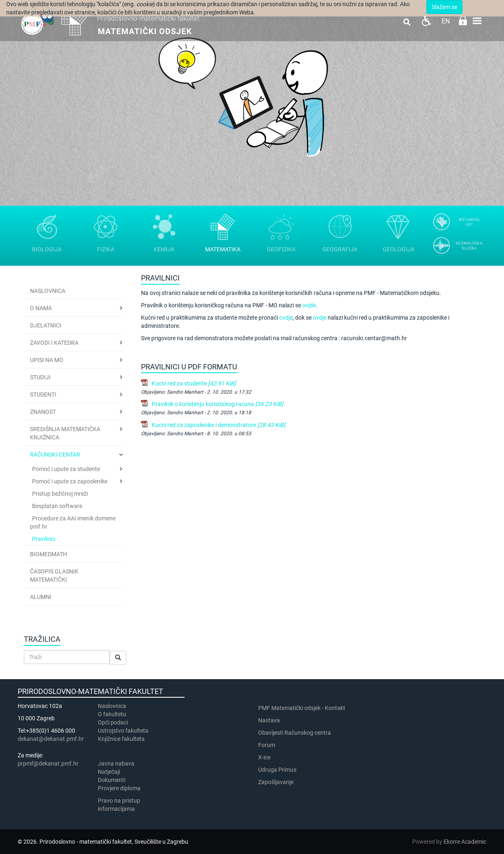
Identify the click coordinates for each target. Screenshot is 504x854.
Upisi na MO (47, 360)
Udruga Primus (277, 770)
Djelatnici (46, 325)
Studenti (43, 395)
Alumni (41, 597)
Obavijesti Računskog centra (295, 733)
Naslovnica (48, 291)
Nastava (269, 720)
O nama (41, 308)
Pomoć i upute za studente (66, 469)
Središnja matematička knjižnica (65, 433)
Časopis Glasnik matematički (54, 576)
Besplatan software (57, 506)
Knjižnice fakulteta (121, 739)
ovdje (286, 318)
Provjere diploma (119, 788)
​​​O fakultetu (112, 714)
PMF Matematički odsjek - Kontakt (302, 708)
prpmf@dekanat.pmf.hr (48, 763)
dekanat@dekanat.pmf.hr (51, 739)
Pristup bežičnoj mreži (60, 494)
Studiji (40, 377)
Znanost (43, 412)
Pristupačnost (426, 21)
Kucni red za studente (194, 383)
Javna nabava (116, 763)
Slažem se (444, 7)
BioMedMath (49, 554)
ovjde (309, 305)
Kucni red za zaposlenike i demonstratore (218, 425)
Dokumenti (112, 780)
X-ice (264, 757)
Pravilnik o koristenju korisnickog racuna (217, 404)
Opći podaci (113, 722)
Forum (267, 745)
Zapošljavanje (276, 782)
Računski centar (55, 455)
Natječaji (109, 772)
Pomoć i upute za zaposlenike (70, 481)
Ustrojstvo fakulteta (123, 731)
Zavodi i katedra (54, 343)
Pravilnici (44, 539)
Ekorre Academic (465, 842)
